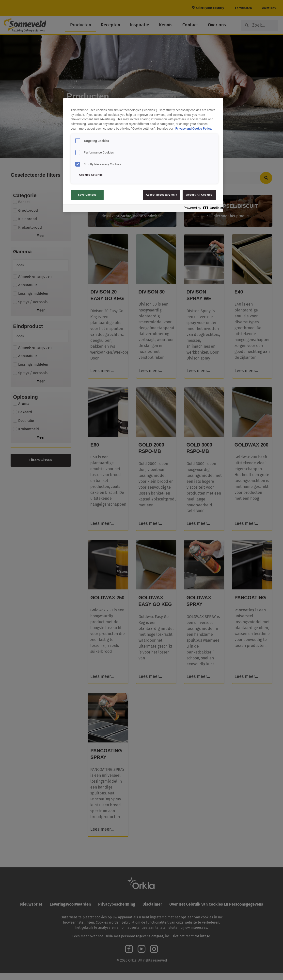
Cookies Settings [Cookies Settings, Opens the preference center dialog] (91, 175)
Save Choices (87, 195)
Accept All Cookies (199, 195)
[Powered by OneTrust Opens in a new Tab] (202, 209)
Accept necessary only (162, 195)
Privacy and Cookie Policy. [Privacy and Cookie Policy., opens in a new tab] (194, 129)
